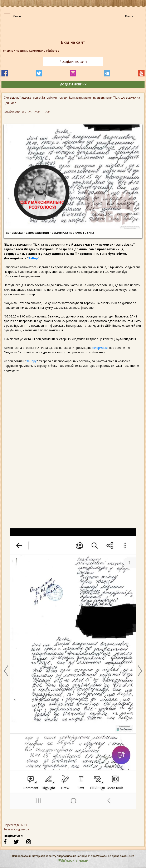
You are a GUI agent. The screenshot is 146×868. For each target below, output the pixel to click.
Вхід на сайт (73, 42)
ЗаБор (33, 258)
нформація (100, 348)
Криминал (37, 51)
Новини (21, 51)
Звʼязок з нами (73, 860)
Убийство (52, 51)
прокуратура (20, 829)
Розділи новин (73, 61)
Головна (7, 51)
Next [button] (140, 671)
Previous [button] (6, 671)
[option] (73, 671)
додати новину (73, 84)
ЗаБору (31, 361)
